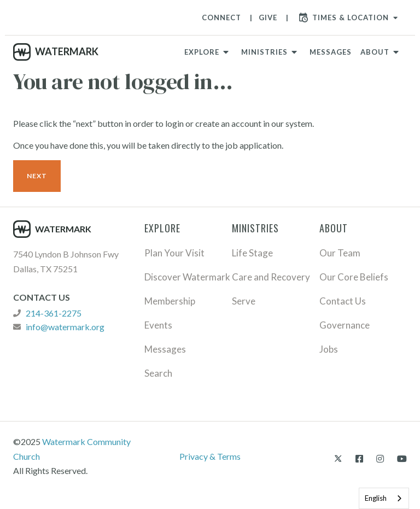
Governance (345, 325)
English (376, 498)
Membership (170, 301)
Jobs (329, 349)
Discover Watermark (187, 277)
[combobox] (384, 498)
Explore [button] (202, 52)
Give (268, 17)
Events (158, 325)
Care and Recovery (271, 277)
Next (37, 176)
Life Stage (252, 253)
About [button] (375, 52)
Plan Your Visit (174, 253)
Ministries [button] (264, 52)
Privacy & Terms (210, 456)
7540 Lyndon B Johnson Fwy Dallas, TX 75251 (66, 261)
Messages (331, 52)
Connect (221, 17)
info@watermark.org (65, 327)
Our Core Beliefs (354, 277)
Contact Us (343, 301)
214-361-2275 (54, 313)
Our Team (340, 253)
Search (158, 373)
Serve (244, 301)
